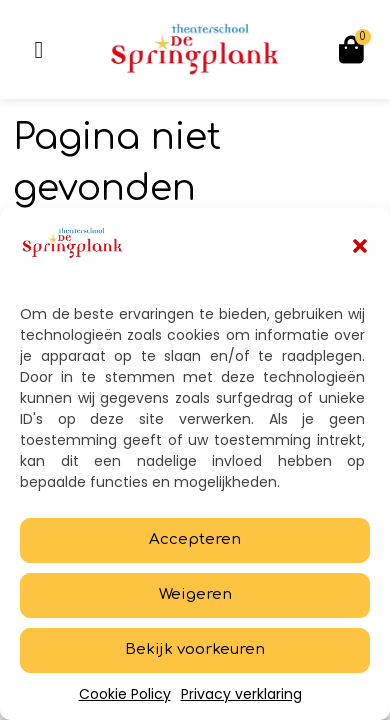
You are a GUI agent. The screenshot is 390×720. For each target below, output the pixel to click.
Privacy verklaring (241, 694)
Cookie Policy (125, 694)
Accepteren (195, 539)
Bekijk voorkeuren (195, 649)
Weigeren (195, 594)
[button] (360, 246)
